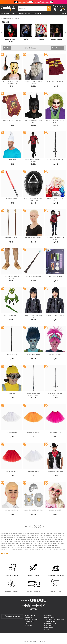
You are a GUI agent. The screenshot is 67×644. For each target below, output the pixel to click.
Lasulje (41, 39)
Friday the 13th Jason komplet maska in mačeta (12, 82)
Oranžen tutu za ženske (33, 432)
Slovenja (47, 629)
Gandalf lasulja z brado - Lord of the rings (33, 82)
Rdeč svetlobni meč (12, 198)
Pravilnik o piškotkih (50, 623)
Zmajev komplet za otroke (12, 315)
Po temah (5, 14)
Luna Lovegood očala (55, 510)
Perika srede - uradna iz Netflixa (55, 315)
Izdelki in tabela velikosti (32, 619)
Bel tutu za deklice (12, 432)
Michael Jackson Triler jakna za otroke (55, 238)
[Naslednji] (43, 526)
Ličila (26, 39)
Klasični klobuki (56, 39)
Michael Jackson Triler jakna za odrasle (33, 160)
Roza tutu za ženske (55, 432)
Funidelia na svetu (49, 617)
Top (63, 14)
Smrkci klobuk (12, 159)
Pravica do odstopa (50, 625)
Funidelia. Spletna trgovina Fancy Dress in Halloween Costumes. (8, 8)
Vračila (27, 623)
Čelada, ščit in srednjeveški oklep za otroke (33, 511)
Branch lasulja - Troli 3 (33, 354)
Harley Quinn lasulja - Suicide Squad (55, 199)
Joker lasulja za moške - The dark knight (55, 121)
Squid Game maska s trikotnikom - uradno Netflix (33, 199)
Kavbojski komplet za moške (55, 471)
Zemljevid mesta (49, 627)
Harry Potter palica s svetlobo (33, 276)
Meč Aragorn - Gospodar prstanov (55, 394)
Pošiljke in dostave (30, 621)
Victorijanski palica (12, 354)
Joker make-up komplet (55, 276)
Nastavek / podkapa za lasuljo (33, 237)
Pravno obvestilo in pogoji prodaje (54, 619)
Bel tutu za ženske (33, 471)
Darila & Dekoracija (35, 14)
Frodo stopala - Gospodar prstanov (12, 277)
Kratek (6, 48)
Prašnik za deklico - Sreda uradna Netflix (33, 316)
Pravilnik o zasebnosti (50, 621)
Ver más (6, 553)
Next (65, 33)
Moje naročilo (29, 617)
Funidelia (4, 19)
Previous (2, 33)
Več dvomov (28, 625)
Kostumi (14, 14)
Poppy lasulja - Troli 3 (55, 354)
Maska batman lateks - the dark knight (33, 121)
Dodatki (22, 14)
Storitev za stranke (12, 616)
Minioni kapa (12, 393)
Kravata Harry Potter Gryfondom (12, 121)
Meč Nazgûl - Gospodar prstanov (55, 159)
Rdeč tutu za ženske (12, 471)
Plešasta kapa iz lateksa (12, 510)
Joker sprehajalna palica (12, 237)
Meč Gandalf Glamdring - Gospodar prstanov (33, 394)
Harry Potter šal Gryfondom (55, 82)
